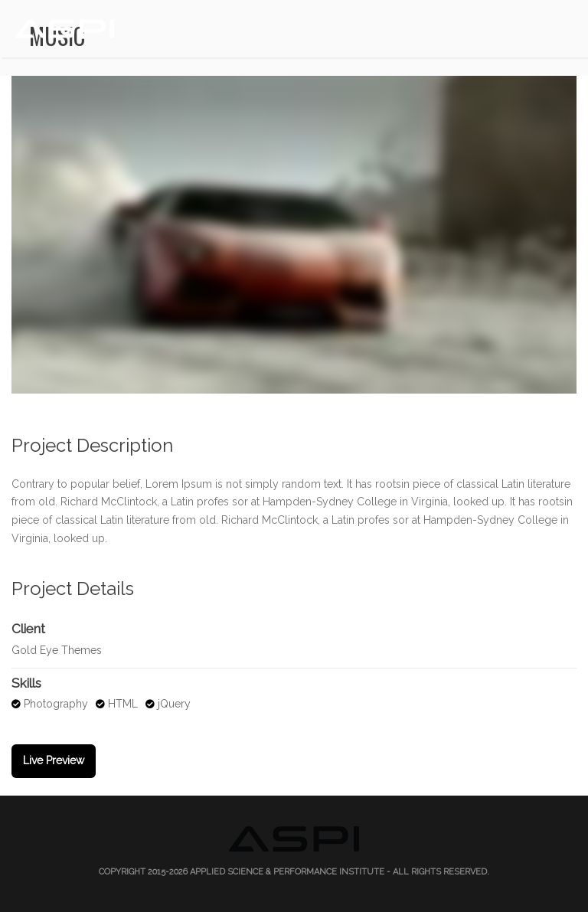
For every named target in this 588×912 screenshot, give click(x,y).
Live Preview (54, 760)
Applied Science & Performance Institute (287, 872)
